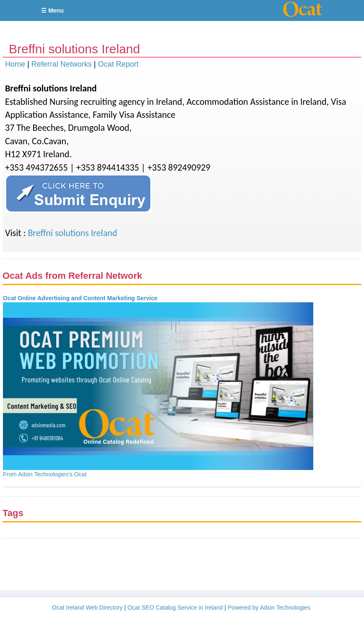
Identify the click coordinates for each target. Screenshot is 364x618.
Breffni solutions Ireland (72, 233)
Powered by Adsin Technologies (269, 608)
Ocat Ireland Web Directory (87, 608)
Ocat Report (118, 64)
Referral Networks (62, 64)
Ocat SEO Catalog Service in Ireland (175, 608)
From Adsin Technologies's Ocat (45, 474)
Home (15, 64)
